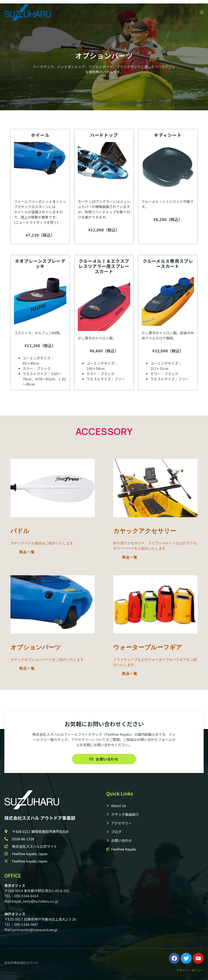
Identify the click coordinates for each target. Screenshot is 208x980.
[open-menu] (201, 13)
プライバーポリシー (190, 970)
